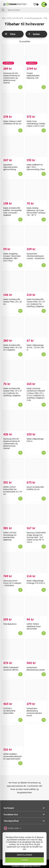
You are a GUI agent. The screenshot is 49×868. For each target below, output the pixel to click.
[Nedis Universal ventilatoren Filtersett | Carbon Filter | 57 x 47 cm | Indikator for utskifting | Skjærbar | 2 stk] (36, 370)
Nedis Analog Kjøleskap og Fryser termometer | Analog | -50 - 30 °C (36, 212)
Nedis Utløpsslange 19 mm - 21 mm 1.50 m (35, 348)
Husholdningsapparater (33, 18)
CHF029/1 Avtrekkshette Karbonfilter (9, 711)
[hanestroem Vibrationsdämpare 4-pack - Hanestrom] (36, 236)
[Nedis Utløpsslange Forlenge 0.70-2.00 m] (36, 563)
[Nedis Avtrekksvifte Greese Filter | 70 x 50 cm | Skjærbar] (13, 327)
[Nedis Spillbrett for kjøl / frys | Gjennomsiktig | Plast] (36, 146)
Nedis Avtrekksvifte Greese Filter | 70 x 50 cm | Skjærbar (13, 348)
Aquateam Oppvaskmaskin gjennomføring (10, 167)
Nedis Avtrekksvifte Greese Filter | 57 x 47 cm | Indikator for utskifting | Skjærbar (36, 303)
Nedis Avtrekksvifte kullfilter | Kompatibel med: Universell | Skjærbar (12, 212)
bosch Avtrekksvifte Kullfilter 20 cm (35, 488)
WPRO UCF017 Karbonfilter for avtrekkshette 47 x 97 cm (13, 491)
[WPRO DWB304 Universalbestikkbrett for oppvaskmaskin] (13, 736)
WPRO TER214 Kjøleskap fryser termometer (34, 626)
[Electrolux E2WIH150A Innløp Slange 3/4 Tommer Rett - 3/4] (36, 515)
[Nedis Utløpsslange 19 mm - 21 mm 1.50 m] (36, 327)
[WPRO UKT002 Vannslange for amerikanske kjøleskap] (13, 515)
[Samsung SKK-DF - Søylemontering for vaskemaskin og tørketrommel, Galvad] (13, 421)
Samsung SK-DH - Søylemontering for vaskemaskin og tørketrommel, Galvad (12, 78)
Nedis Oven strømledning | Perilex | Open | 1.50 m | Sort (36, 124)
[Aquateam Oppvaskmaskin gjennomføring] (13, 146)
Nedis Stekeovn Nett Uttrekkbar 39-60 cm (12, 122)
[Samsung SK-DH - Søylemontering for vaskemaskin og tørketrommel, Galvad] (13, 55)
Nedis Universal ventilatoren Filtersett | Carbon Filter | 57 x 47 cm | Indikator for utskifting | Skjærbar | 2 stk (36, 394)
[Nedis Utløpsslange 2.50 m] (36, 421)
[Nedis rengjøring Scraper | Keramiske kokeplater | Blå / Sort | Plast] (13, 236)
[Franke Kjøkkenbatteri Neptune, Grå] (36, 55)
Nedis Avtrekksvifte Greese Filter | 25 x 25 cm (13, 302)
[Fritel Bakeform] (13, 606)
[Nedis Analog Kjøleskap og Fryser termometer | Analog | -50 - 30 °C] (36, 190)
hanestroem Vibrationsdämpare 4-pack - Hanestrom (36, 256)
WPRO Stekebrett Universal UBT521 (11, 669)
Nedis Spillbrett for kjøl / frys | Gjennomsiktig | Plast (36, 167)
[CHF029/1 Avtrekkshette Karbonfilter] (13, 690)
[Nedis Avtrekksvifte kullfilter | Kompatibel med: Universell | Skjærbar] (13, 190)
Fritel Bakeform (10, 624)
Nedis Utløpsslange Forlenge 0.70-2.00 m (36, 582)
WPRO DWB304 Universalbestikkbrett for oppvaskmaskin (12, 756)
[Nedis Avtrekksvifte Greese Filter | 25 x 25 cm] (13, 281)
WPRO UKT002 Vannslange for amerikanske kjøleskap (10, 536)
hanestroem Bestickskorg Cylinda (36, 669)
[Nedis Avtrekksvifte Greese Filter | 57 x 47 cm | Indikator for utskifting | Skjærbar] (36, 281)
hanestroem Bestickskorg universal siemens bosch (34, 712)
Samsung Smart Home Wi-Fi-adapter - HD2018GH (12, 583)
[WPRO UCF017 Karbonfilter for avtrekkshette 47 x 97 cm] (13, 469)
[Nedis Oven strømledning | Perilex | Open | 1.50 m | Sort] (36, 103)
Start (4, 18)
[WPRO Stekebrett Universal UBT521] (13, 649)
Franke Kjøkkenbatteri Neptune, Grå (33, 76)
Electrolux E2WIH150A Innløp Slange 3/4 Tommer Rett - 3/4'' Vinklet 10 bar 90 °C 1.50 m (36, 537)
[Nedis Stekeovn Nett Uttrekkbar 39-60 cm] (13, 103)
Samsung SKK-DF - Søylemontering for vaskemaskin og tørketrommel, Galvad (12, 444)
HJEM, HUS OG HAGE (15, 18)
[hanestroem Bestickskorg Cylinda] (36, 649)
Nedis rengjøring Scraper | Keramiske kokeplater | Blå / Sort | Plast (12, 257)
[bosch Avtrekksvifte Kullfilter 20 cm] (36, 469)
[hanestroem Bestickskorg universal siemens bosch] (36, 690)
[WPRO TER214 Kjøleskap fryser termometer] (36, 606)
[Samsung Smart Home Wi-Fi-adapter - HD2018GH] (13, 563)
